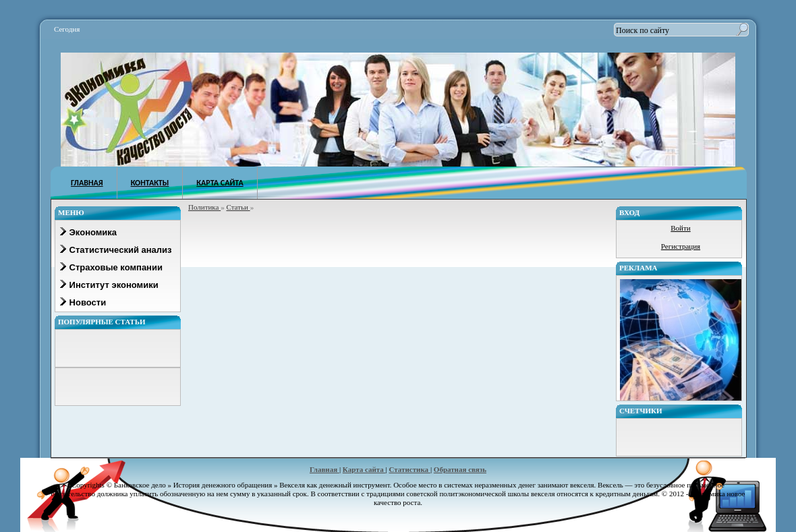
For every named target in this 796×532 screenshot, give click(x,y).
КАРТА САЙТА (220, 183)
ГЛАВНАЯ (87, 183)
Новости (82, 302)
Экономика (88, 232)
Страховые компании (111, 267)
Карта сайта (364, 469)
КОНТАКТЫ (150, 183)
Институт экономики (109, 285)
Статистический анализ (115, 250)
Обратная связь (460, 469)
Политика (204, 207)
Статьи (238, 207)
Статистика (410, 469)
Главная (324, 469)
